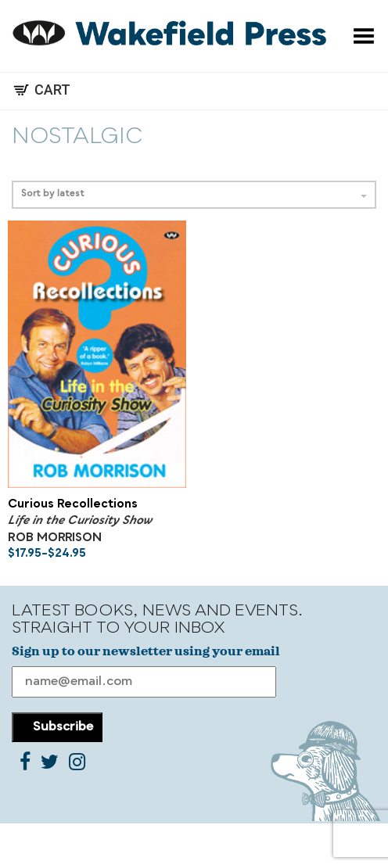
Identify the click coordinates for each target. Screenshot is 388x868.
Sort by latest (194, 194)
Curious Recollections (73, 505)
